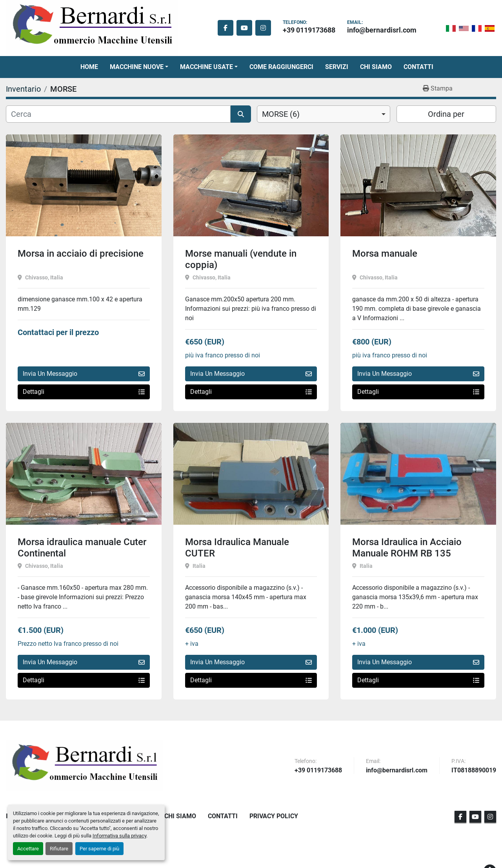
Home (89, 67)
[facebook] (226, 28)
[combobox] (324, 114)
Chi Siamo (376, 67)
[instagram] (263, 28)
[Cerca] (118, 114)
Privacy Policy (274, 816)
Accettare (28, 849)
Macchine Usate (206, 67)
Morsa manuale (385, 254)
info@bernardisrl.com (382, 30)
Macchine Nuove (137, 67)
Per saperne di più (99, 849)
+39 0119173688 (309, 30)
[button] (139, 67)
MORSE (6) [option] (281, 114)
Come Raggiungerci (281, 67)
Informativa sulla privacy (119, 836)
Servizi (337, 67)
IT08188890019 (474, 771)
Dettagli (84, 392)
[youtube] (244, 28)
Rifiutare (59, 849)
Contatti (418, 67)
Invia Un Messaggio (84, 374)
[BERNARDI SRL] (84, 766)
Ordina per (446, 114)
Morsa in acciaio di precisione (81, 254)
